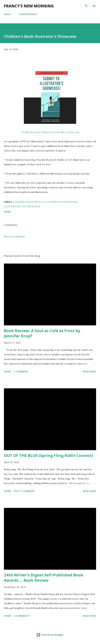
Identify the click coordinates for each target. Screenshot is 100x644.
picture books (31, 206)
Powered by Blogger (50, 635)
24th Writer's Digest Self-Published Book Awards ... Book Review (44, 577)
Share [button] (8, 212)
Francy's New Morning (29, 6)
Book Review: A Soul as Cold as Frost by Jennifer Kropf (42, 333)
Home (7, 14)
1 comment (21, 371)
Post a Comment (14, 236)
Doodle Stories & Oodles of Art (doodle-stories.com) (50, 132)
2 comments (22, 616)
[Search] (86, 6)
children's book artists (28, 202)
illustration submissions (61, 202)
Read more (89, 371)
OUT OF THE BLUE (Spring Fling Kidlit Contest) (49, 455)
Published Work (28, 14)
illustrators (12, 206)
